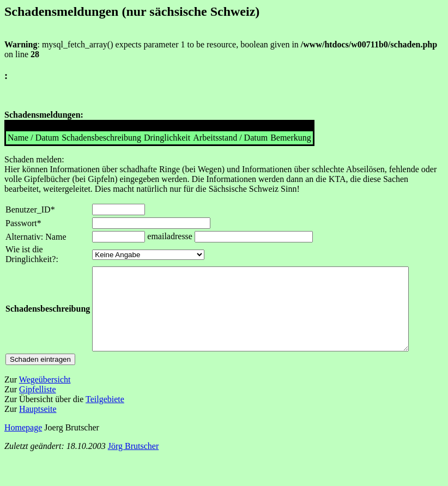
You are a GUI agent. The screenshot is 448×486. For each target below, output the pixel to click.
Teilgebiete (105, 415)
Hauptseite (38, 425)
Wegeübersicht (45, 396)
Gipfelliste (38, 406)
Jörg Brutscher (133, 462)
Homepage (23, 444)
